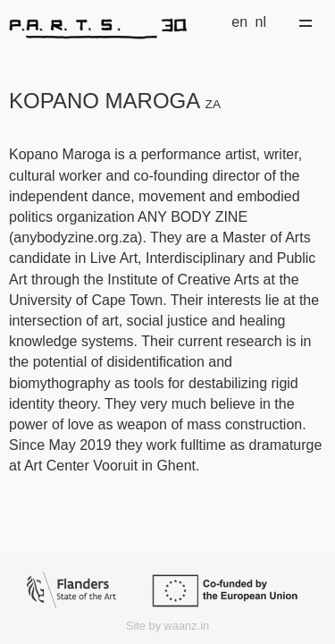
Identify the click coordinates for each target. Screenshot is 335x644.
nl (261, 22)
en (239, 22)
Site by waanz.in (167, 626)
